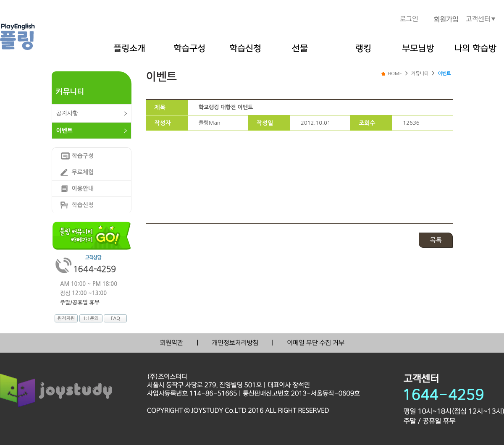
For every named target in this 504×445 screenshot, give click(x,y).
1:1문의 (91, 318)
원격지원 (66, 318)
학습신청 (83, 205)
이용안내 (83, 188)
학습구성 (83, 156)
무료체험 (83, 172)
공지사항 (67, 113)
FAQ (115, 318)
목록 (436, 240)
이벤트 (64, 131)
